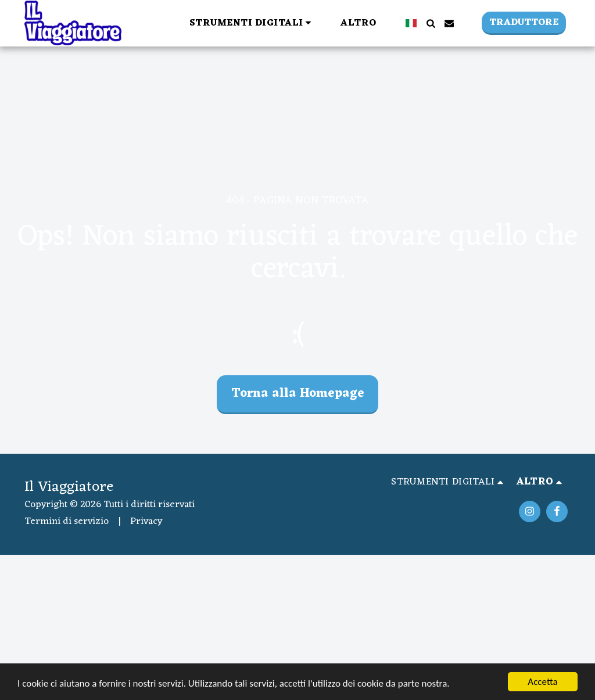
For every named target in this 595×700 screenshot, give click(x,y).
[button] (252, 23)
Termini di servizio (67, 522)
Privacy (146, 522)
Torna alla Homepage (298, 394)
